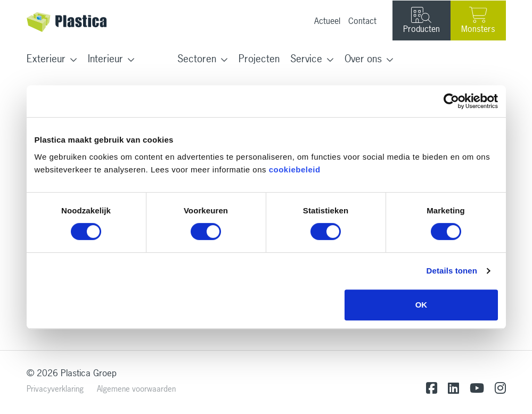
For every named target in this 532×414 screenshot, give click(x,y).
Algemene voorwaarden (136, 389)
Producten (421, 21)
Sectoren (197, 59)
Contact (362, 21)
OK (421, 305)
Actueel (327, 21)
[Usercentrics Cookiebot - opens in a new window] (451, 101)
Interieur (105, 59)
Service (306, 59)
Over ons (363, 59)
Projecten (259, 59)
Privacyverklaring (55, 389)
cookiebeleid (295, 169)
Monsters (478, 20)
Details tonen (452, 271)
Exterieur (46, 59)
